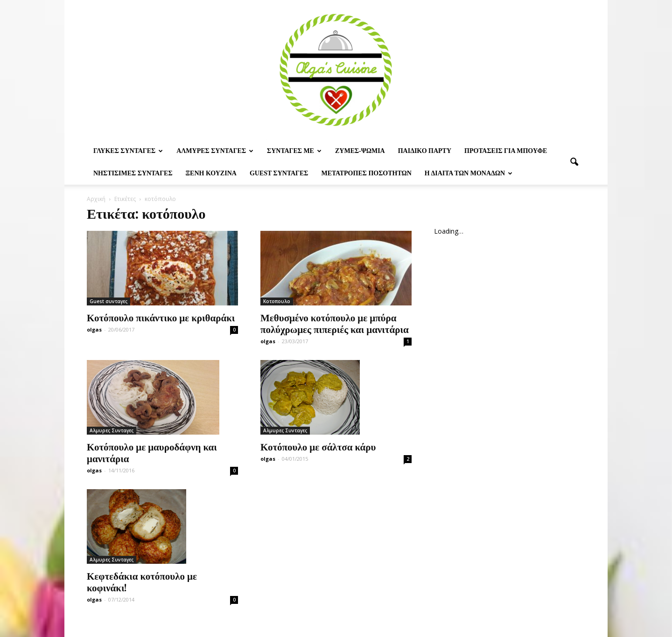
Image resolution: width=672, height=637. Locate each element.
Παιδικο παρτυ (425, 151)
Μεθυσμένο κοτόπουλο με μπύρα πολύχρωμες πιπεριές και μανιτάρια (335, 323)
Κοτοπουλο (277, 301)
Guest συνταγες (279, 173)
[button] (574, 162)
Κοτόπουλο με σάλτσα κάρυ (318, 446)
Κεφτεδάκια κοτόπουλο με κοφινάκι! (142, 581)
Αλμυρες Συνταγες (215, 151)
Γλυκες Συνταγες (128, 151)
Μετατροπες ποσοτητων (366, 173)
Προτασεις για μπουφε (506, 151)
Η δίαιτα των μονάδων (469, 173)
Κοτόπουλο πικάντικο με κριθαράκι (161, 317)
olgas (94, 329)
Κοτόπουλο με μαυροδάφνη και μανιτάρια (152, 452)
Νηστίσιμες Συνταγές (133, 173)
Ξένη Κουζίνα (211, 173)
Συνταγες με (294, 151)
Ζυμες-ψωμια (360, 151)
